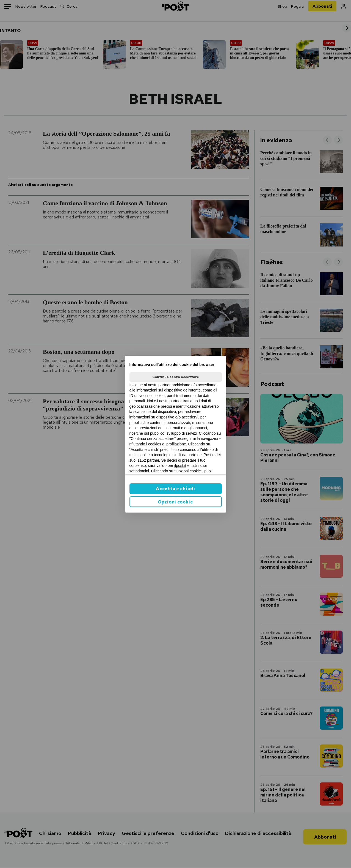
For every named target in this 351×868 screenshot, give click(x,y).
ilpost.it (180, 466)
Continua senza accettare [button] (176, 377)
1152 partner (148, 460)
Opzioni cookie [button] (175, 502)
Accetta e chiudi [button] (175, 489)
